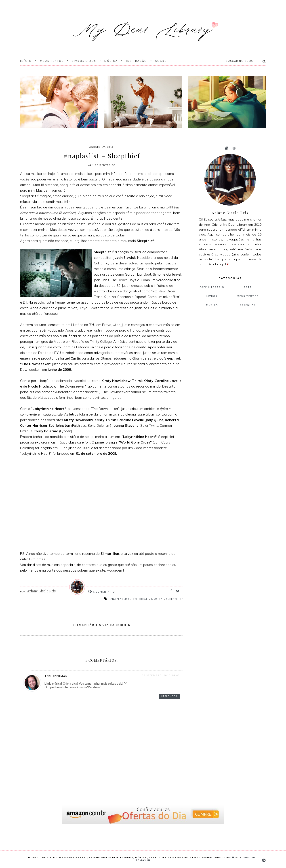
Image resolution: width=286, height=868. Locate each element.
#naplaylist (120, 599)
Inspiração (137, 61)
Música (111, 61)
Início (26, 61)
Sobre (161, 61)
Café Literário (212, 287)
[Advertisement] (228, 387)
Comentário (104, 592)
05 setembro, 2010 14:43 (161, 675)
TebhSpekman (56, 676)
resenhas (248, 305)
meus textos (248, 296)
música (157, 599)
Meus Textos (52, 61)
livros (212, 296)
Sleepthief (175, 599)
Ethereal (140, 599)
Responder (169, 696)
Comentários (102, 165)
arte (248, 287)
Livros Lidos (84, 61)
